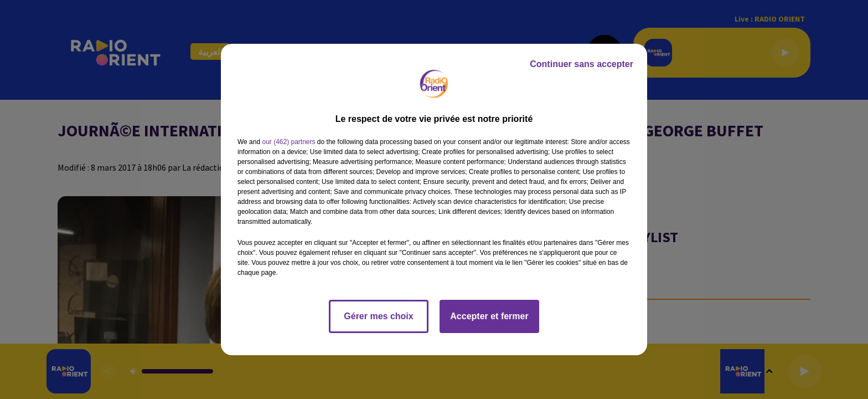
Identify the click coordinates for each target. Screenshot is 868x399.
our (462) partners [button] (288, 142)
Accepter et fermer (489, 316)
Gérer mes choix (378, 316)
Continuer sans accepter (582, 64)
